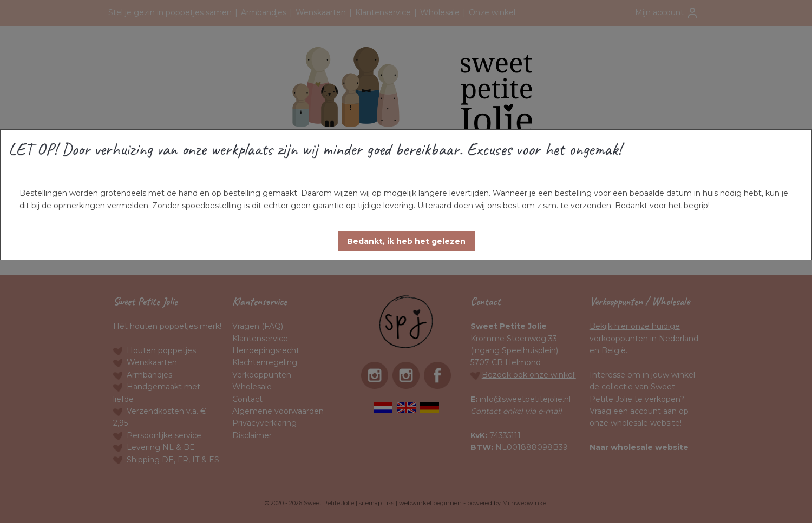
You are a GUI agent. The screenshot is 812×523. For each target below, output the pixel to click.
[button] (406, 241)
